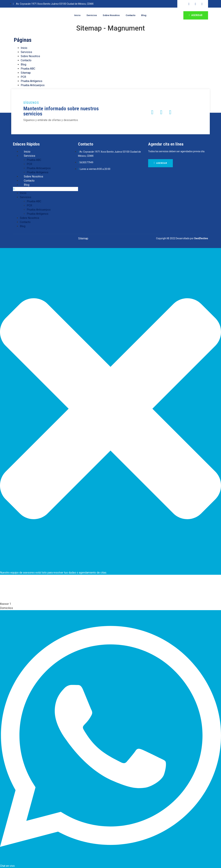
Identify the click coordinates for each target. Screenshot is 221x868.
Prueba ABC (28, 69)
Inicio (74, 15)
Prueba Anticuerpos (33, 85)
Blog (147, 15)
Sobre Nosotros (111, 15)
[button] (45, 189)
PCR (23, 77)
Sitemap (26, 73)
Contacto (133, 15)
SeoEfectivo (201, 238)
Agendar (196, 15)
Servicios (90, 15)
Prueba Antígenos (32, 81)
